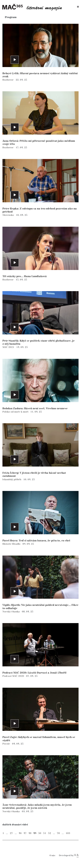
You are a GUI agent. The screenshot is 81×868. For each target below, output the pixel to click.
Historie (7, 544)
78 (58, 833)
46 (20, 833)
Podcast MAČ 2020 (14, 676)
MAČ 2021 (9, 347)
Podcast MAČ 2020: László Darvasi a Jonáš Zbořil (34, 673)
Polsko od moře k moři (16, 412)
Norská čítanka (11, 612)
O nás (52, 856)
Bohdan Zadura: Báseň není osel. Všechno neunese (35, 409)
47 (25, 833)
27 (11, 833)
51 (45, 833)
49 (35, 833)
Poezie (7, 744)
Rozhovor (8, 80)
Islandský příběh (12, 479)
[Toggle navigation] (78, 7)
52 (49, 833)
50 (40, 833)
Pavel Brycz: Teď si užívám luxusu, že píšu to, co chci (36, 541)
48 (30, 833)
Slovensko (8, 215)
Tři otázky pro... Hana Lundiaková (25, 276)
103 (68, 833)
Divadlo (16, 544)
